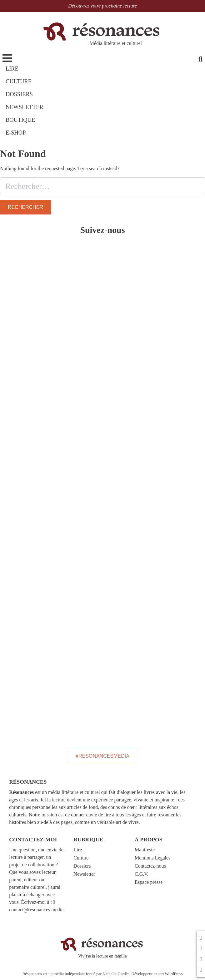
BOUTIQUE (20, 120)
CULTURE (19, 81)
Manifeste (145, 850)
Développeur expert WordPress (157, 974)
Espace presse (149, 882)
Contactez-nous (150, 866)
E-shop (16, 133)
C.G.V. (142, 874)
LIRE (12, 69)
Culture (81, 858)
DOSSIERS (19, 94)
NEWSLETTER (25, 107)
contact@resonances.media (36, 910)
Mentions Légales (152, 858)
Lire (78, 850)
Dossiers (82, 866)
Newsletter (84, 874)
